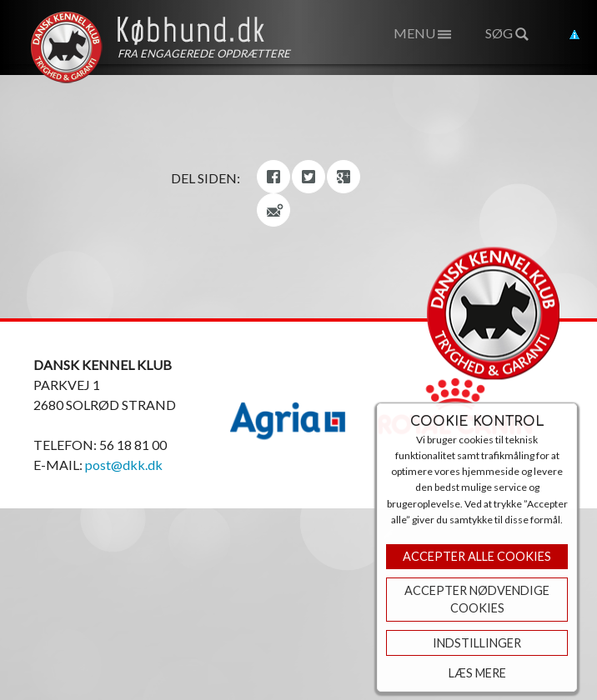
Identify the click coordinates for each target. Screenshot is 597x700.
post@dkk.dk (124, 465)
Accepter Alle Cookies (477, 556)
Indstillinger (477, 643)
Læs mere (477, 673)
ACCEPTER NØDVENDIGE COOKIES (477, 600)
